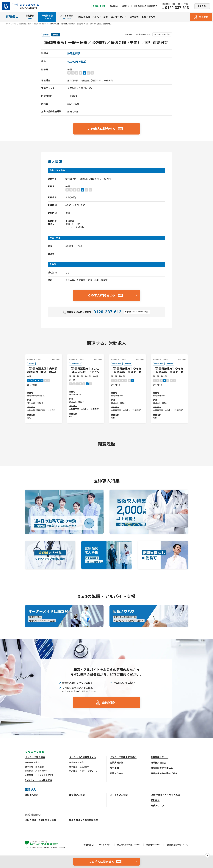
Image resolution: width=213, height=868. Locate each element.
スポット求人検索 (119, 795)
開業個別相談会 (158, 763)
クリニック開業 (99, 6)
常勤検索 (30, 17)
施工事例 (114, 768)
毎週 (44, 391)
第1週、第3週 (169, 391)
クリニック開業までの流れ (123, 757)
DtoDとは (114, 6)
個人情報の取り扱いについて (129, 845)
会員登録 (204, 17)
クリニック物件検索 (35, 757)
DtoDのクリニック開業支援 (39, 780)
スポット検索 (67, 17)
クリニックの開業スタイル (82, 757)
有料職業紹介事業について (177, 845)
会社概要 (87, 845)
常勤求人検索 (32, 795)
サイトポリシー (105, 845)
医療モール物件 (32, 763)
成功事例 (134, 17)
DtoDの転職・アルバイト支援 (93, 17)
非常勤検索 (47, 17)
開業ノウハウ (117, 774)
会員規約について (154, 845)
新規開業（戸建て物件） (36, 771)
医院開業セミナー (160, 757)
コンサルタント (119, 17)
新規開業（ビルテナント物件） (40, 775)
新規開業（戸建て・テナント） (84, 771)
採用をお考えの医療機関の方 (146, 6)
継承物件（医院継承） (35, 767)
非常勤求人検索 (77, 795)
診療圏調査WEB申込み (162, 768)
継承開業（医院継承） (80, 767)
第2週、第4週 (127, 391)
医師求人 (12, 17)
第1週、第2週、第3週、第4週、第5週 (86, 391)
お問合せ (126, 6)
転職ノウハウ (148, 17)
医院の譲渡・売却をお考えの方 (40, 820)
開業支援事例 (117, 763)
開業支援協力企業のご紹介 (164, 774)
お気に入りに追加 (163, 34)
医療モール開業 (76, 763)
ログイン (203, 6)
